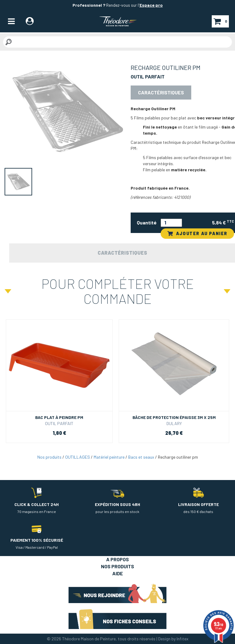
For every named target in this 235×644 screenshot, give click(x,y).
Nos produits (49, 457)
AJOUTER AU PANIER (197, 233)
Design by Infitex (173, 639)
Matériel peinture (109, 457)
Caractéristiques (161, 92)
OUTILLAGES (78, 457)
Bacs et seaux (141, 457)
